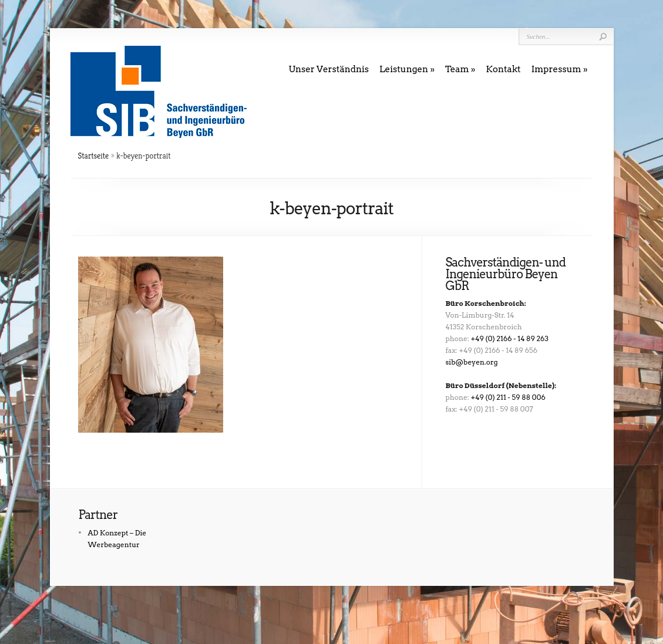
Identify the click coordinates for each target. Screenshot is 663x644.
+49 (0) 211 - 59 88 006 (508, 397)
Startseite (94, 156)
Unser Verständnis (329, 69)
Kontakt (503, 69)
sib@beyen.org (472, 362)
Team (457, 69)
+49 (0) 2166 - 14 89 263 (510, 338)
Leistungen (404, 69)
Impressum (556, 69)
